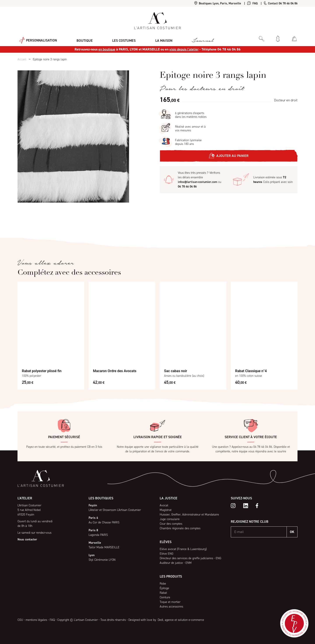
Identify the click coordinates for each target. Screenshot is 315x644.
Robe (163, 584)
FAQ (252, 3)
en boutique (107, 49)
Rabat (163, 593)
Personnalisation (36, 39)
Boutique (80, 38)
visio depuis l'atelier (184, 49)
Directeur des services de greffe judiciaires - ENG (190, 558)
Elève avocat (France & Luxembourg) (183, 549)
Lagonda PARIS (98, 535)
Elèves (166, 542)
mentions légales (36, 620)
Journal (192, 39)
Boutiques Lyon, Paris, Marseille (218, 3)
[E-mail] (259, 532)
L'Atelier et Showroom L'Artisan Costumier (115, 510)
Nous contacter (27, 539)
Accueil (22, 59)
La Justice (169, 498)
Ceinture (165, 597)
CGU (20, 620)
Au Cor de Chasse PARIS (104, 522)
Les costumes (118, 38)
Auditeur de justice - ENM (176, 563)
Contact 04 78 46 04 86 (281, 3)
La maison (156, 38)
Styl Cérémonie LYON (102, 560)
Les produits (171, 576)
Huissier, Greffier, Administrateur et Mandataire (189, 515)
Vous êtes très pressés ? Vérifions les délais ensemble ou (199, 180)
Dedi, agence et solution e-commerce (180, 620)
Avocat (164, 505)
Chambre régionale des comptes (180, 528)
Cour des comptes (171, 524)
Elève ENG (166, 554)
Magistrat (166, 510)
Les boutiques (101, 498)
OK (292, 532)
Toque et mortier (170, 602)
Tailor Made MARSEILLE (104, 547)
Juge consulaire (170, 519)
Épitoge (164, 588)
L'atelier (25, 498)
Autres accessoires (171, 607)
